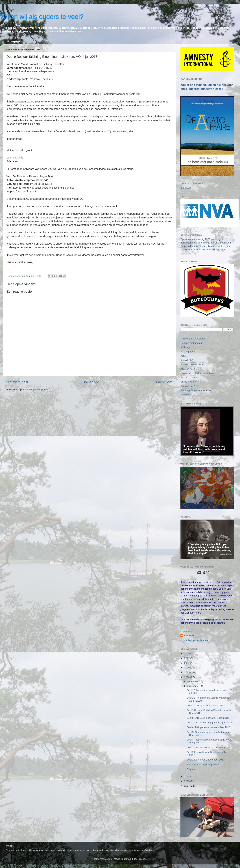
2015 (187, 781)
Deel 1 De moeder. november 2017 (206, 760)
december (193, 681)
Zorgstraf (191, 769)
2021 (187, 663)
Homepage (14, 41)
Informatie (186, 188)
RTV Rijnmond (188, 352)
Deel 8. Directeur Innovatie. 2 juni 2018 (208, 718)
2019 (187, 672)
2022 (187, 658)
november (193, 686)
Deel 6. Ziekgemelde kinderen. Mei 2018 (208, 727)
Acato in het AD (189, 369)
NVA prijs (185, 347)
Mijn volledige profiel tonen (195, 640)
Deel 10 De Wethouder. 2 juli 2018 (205, 705)
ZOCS (184, 356)
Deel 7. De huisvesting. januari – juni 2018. (210, 723)
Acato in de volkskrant (192, 365)
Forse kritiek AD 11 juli (193, 339)
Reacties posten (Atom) (36, 389)
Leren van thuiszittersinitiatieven (198, 373)
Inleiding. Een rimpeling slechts (203, 765)
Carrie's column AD (191, 382)
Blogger (143, 859)
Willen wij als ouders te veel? (42, 17)
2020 (187, 668)
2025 (187, 653)
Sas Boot (185, 395)
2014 (187, 786)
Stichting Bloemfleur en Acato (196, 390)
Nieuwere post (17, 382)
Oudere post (163, 382)
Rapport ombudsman (192, 343)
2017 (187, 776)
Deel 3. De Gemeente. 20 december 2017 (209, 747)
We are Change (189, 378)
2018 (187, 677)
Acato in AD (187, 360)
